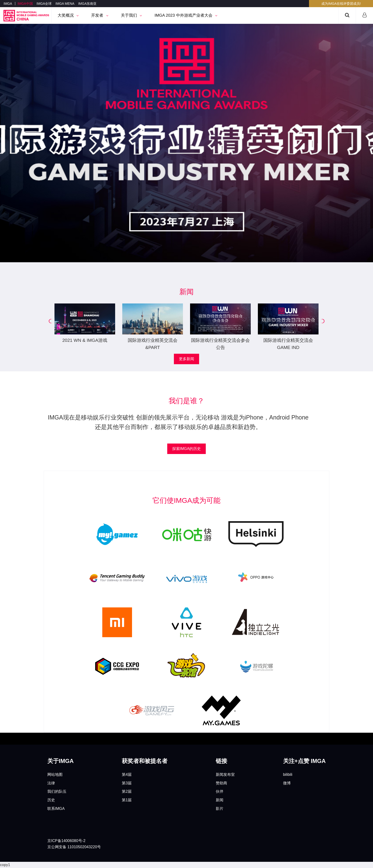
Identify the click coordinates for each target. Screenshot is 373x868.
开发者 (99, 15)
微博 (287, 783)
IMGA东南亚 (88, 4)
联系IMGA (56, 809)
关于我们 (131, 15)
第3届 (127, 783)
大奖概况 (68, 15)
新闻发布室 (225, 775)
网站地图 (55, 775)
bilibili (288, 775)
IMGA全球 (44, 4)
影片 (220, 809)
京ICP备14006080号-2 (66, 841)
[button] (51, 321)
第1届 (127, 800)
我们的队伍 (57, 791)
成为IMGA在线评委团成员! (341, 4)
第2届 (127, 791)
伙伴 (220, 791)
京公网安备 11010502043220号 (74, 847)
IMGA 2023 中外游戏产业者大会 (186, 15)
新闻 (220, 800)
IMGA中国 (25, 4)
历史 (51, 800)
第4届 (127, 775)
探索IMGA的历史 (187, 449)
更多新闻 (186, 359)
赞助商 (221, 783)
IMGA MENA (65, 4)
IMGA (8, 4)
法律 (51, 783)
